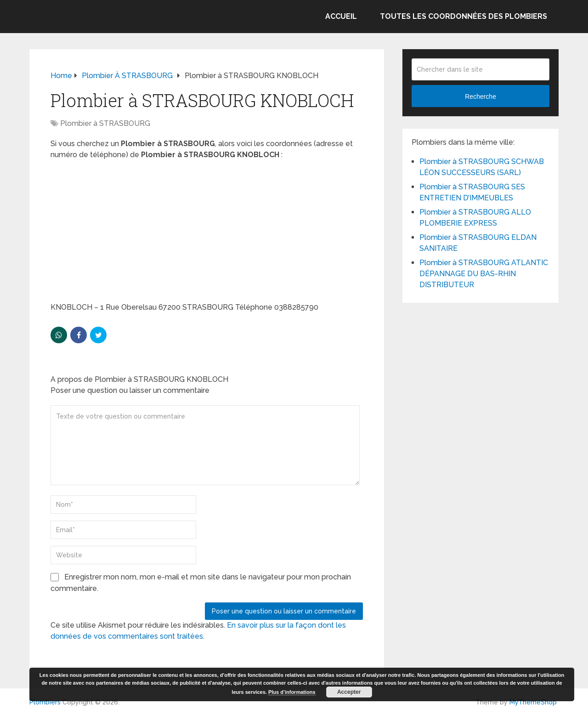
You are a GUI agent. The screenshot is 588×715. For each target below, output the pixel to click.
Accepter (349, 692)
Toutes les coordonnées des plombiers (464, 16)
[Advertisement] (207, 234)
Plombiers (45, 702)
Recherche (481, 96)
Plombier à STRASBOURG (105, 123)
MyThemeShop (533, 702)
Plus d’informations (292, 692)
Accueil (341, 16)
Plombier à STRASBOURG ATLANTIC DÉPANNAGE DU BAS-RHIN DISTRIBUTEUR (484, 274)
